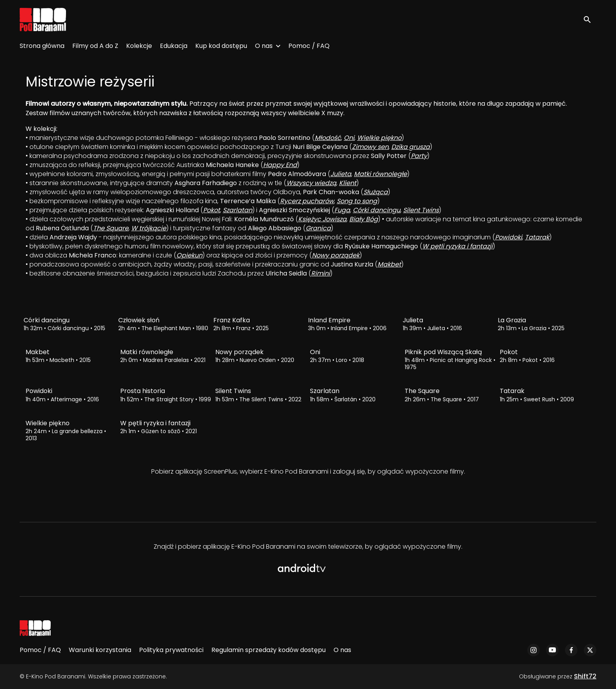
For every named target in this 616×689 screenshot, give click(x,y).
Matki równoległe (380, 174)
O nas (264, 46)
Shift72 (585, 676)
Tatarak (537, 237)
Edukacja (174, 46)
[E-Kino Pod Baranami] (35, 628)
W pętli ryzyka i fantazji (457, 246)
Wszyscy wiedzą (311, 183)
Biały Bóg (364, 219)
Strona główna (42, 46)
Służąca (376, 192)
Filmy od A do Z (95, 46)
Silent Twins (421, 210)
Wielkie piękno (379, 138)
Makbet (389, 264)
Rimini (321, 273)
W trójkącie (149, 228)
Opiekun (189, 255)
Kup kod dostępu (221, 46)
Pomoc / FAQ (309, 46)
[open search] (589, 19)
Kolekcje (139, 46)
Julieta (341, 174)
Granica (318, 228)
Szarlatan (237, 210)
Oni (349, 138)
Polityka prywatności (171, 650)
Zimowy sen (370, 147)
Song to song (357, 201)
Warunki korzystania (100, 650)
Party (419, 156)
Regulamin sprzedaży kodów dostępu (269, 650)
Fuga (342, 210)
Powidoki (509, 237)
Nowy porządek (336, 255)
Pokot (212, 210)
